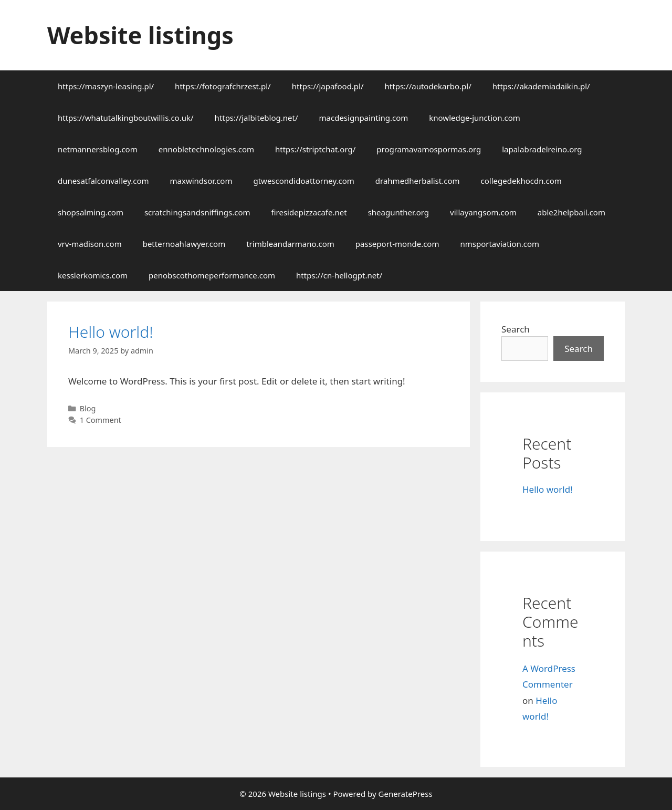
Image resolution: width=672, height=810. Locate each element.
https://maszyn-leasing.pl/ (106, 86)
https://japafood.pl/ (328, 86)
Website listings (140, 35)
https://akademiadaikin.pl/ (541, 86)
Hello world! (111, 332)
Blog (88, 408)
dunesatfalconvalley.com (103, 181)
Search (516, 329)
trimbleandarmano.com (290, 244)
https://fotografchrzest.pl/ (223, 86)
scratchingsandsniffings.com (197, 212)
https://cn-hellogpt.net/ (339, 275)
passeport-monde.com (397, 244)
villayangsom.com (483, 212)
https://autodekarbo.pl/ (428, 86)
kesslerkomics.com (93, 275)
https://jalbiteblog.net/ (256, 118)
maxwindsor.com (201, 181)
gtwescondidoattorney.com (303, 181)
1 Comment (101, 420)
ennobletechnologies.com (206, 149)
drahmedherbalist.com (418, 181)
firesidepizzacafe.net (309, 212)
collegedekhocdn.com (521, 181)
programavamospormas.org (429, 149)
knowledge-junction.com (474, 118)
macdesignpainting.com (364, 118)
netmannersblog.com (98, 149)
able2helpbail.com (571, 212)
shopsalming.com (91, 212)
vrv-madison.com (90, 244)
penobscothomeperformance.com (212, 275)
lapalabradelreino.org (542, 149)
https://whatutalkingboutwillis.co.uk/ (126, 118)
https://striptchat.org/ (315, 149)
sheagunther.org (398, 212)
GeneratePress (406, 794)
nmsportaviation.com (500, 244)
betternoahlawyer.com (184, 244)
